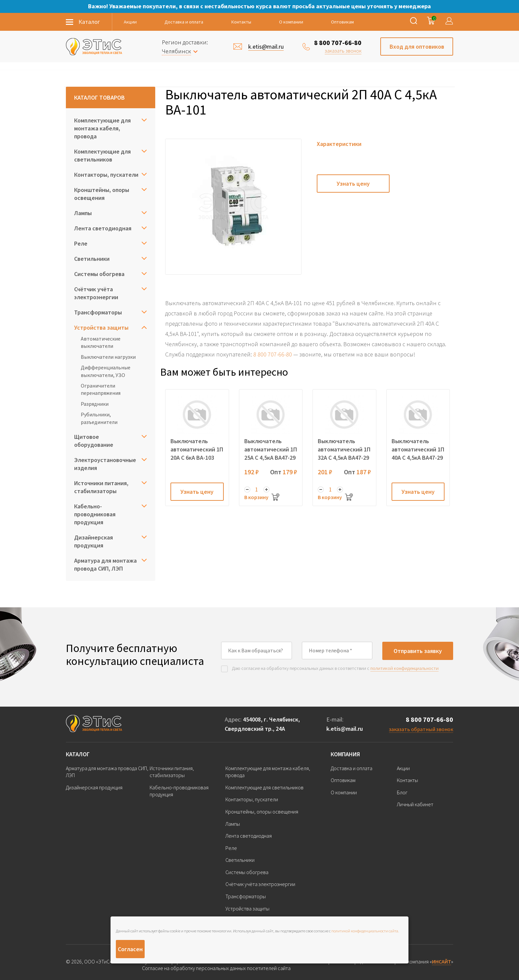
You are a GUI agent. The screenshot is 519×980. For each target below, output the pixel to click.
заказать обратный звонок (421, 729)
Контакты (241, 22)
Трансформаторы (98, 312)
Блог (402, 792)
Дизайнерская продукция (94, 541)
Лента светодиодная (103, 228)
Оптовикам (342, 22)
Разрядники (95, 404)
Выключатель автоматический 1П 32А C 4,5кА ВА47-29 (344, 449)
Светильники (92, 259)
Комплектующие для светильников (102, 155)
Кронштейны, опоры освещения (102, 194)
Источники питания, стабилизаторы (101, 487)
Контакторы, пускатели (106, 175)
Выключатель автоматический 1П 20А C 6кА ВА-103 (197, 449)
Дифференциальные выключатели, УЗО (106, 371)
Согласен (130, 949)
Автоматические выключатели (101, 342)
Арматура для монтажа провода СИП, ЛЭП (105, 564)
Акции (130, 22)
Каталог (78, 754)
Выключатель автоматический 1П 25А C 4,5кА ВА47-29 (271, 449)
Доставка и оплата (184, 22)
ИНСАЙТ (442, 961)
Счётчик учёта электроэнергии (96, 293)
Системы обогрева (99, 274)
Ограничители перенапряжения (101, 389)
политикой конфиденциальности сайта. (365, 931)
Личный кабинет (415, 804)
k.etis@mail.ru (345, 729)
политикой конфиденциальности (404, 668)
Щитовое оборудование (94, 441)
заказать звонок (343, 51)
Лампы (83, 213)
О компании (291, 22)
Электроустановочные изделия (105, 464)
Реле (81, 243)
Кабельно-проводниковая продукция (95, 514)
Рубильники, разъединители (99, 418)
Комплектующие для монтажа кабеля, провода (102, 128)
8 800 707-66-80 (338, 43)
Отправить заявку (418, 651)
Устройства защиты (101, 327)
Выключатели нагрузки (108, 357)
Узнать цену (353, 184)
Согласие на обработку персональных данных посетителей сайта (216, 968)
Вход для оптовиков (417, 47)
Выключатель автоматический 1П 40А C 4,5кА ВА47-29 (418, 449)
